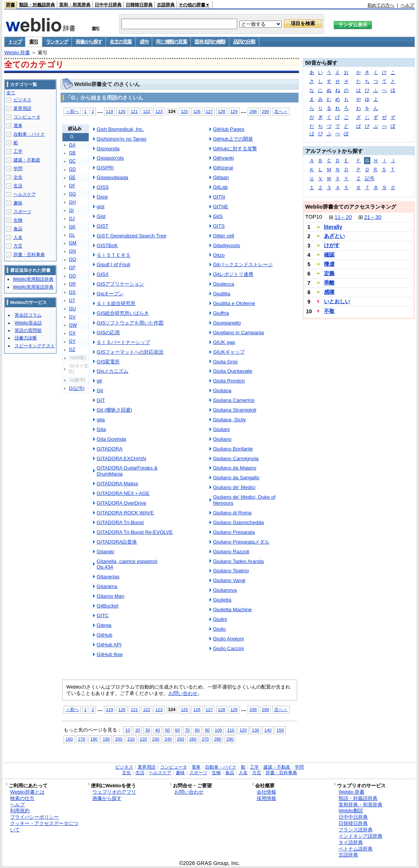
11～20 (343, 217)
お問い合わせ (183, 693)
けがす (332, 245)
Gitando (105, 552)
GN (72, 251)
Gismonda (108, 149)
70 (187, 730)
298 (253, 111)
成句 (144, 42)
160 (69, 739)
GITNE (221, 207)
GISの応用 (108, 333)
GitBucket (107, 606)
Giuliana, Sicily (229, 420)
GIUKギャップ (229, 352)
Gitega (104, 625)
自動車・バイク (29, 134)
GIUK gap (224, 342)
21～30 (373, 217)
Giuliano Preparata (234, 532)
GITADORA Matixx (117, 484)
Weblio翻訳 (351, 811)
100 (218, 730)
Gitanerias (108, 577)
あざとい (334, 236)
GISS (103, 187)
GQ (72, 276)
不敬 (329, 311)
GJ (72, 219)
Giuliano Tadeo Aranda (238, 561)
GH (72, 202)
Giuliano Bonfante (233, 449)
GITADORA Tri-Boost (120, 522)
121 (134, 111)
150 (280, 730)
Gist (101, 216)
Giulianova (225, 590)
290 (230, 739)
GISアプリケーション (120, 284)
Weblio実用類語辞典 (33, 279)
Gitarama (107, 586)
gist (100, 207)
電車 (18, 126)
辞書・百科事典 (29, 255)
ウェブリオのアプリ (114, 792)
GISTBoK (107, 245)
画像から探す (89, 42)
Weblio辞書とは (27, 792)
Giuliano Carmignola (236, 458)
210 (131, 739)
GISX (103, 274)
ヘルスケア (25, 194)
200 (118, 739)
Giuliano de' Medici (234, 487)
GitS (218, 216)
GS (72, 292)
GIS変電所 (108, 362)
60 (178, 730)
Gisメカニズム (112, 371)
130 (255, 730)
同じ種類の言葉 (171, 42)
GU (72, 309)
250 (181, 739)
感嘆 (329, 292)
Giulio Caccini (228, 648)
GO (72, 259)
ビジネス (22, 100)
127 (209, 111)
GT (72, 301)
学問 (18, 169)
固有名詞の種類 (210, 42)
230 (156, 739)
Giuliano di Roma (232, 513)
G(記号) (77, 388)
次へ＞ (281, 111)
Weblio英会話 (28, 323)
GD (72, 169)
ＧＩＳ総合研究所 (116, 303)
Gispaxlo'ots (110, 158)
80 (197, 730)
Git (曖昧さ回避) (114, 410)
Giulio (219, 629)
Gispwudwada (112, 177)
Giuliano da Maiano (235, 468)
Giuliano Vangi (229, 580)
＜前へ (72, 111)
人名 (18, 237)
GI (71, 210)
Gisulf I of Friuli (113, 264)
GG (72, 194)
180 (94, 739)
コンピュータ (27, 117)
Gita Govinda (111, 439)
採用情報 (266, 798)
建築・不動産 (27, 160)
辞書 (10, 5)
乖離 (329, 283)
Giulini (220, 619)
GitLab (220, 187)
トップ (15, 42)
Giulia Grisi (225, 362)
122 (146, 111)
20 (137, 730)
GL (72, 235)
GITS (219, 226)
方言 (18, 246)
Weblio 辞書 (17, 53)
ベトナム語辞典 (356, 849)
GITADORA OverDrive (121, 503)
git (99, 381)
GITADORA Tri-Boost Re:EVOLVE (135, 532)
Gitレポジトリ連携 (233, 274)
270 (205, 739)
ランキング (57, 42)
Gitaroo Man (110, 596)
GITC (103, 615)
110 (231, 730)
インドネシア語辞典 (360, 836)
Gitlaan (221, 177)
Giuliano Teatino (231, 571)
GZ (72, 350)
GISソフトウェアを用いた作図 (130, 323)
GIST (102, 226)
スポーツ (22, 212)
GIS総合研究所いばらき (123, 313)
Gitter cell (224, 236)
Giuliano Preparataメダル (241, 542)
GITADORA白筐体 (117, 542)
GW (73, 325)
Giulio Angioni (228, 639)
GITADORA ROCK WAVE (125, 513)
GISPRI (105, 168)
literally (333, 227)
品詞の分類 (244, 42)
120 (122, 111)
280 (218, 739)
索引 (33, 42)
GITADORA (109, 449)
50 (167, 730)
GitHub (104, 635)
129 (234, 111)
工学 (18, 151)
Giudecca (224, 284)
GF (72, 186)
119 (109, 111)
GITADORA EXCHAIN (121, 458)
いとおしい (337, 301)
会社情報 (266, 792)
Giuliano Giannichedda (238, 522)
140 (268, 730)
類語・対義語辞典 (37, 5)
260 (193, 739)
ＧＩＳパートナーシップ (123, 342)
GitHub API (109, 645)
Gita (101, 429)
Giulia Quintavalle (233, 371)
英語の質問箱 (28, 330)
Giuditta (221, 294)
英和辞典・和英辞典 (360, 805)
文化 (18, 177)
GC (72, 161)
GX (72, 333)
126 (197, 111)
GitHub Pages (229, 129)
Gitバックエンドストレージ (243, 264)
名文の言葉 (121, 42)
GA (72, 145)
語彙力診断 (26, 338)
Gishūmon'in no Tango (121, 139)
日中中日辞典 (108, 5)
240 (168, 739)
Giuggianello (227, 323)
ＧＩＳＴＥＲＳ (114, 255)
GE (72, 178)
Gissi (102, 197)
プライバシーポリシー (34, 817)
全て (11, 93)
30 (148, 730)
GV (72, 317)
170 (81, 739)
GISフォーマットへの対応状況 (130, 352)
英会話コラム (28, 315)
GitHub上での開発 (233, 139)
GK (72, 227)
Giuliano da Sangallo (236, 478)
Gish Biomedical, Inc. (120, 129)
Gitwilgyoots (227, 245)
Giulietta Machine (232, 610)
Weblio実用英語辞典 (33, 287)
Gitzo (219, 255)
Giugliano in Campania (238, 333)
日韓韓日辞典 (139, 5)
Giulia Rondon (229, 381)
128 (222, 111)
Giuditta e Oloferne (234, 303)
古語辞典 (166, 5)
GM (73, 243)
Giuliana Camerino (234, 400)
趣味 (18, 203)
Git (100, 390)
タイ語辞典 (351, 842)
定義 (329, 273)
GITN (219, 197)
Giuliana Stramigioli (235, 410)
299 (265, 111)
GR (72, 284)
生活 (18, 186)
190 (106, 739)
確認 (329, 255)
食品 (18, 229)
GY (72, 341)
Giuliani (221, 429)
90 (207, 730)
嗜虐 (329, 264)
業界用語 (22, 108)
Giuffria (221, 313)
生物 (18, 220)
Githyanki (223, 158)
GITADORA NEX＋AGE (123, 493)
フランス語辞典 (356, 830)
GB (72, 153)
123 (159, 111)
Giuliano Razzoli (231, 552)
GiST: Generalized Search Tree (131, 236)
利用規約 (20, 811)
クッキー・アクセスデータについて (44, 827)
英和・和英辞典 (75, 5)
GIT (101, 400)
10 (128, 730)
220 (143, 739)
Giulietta (222, 600)
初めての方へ (381, 5)
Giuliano (222, 439)
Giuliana (222, 390)
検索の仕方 (22, 798)
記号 (370, 178)
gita (101, 420)
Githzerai (223, 168)
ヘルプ (407, 5)
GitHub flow (110, 654)
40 (158, 730)
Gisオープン (110, 294)
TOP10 (314, 217)
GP (72, 268)
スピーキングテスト (35, 346)
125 (184, 111)
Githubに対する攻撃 (235, 149)
